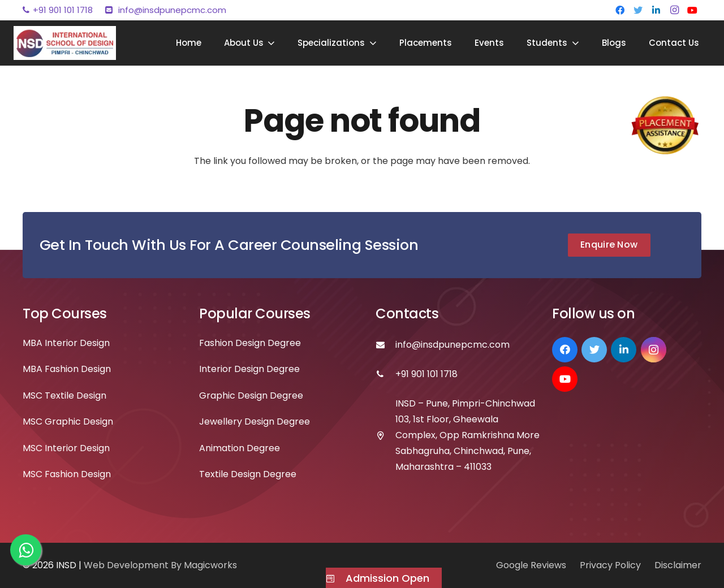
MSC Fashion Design (67, 474)
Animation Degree (240, 448)
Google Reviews (531, 565)
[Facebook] (620, 10)
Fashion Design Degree (250, 343)
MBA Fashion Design (67, 369)
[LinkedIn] (656, 10)
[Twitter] (638, 10)
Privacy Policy (610, 565)
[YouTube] (692, 10)
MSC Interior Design (66, 448)
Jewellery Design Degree (255, 421)
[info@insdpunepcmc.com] (385, 345)
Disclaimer (678, 565)
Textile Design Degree (248, 474)
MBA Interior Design (66, 343)
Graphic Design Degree (251, 395)
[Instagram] (674, 10)
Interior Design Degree (249, 369)
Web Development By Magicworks (160, 565)
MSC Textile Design (64, 395)
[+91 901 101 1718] (385, 374)
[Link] (65, 43)
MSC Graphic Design (68, 421)
